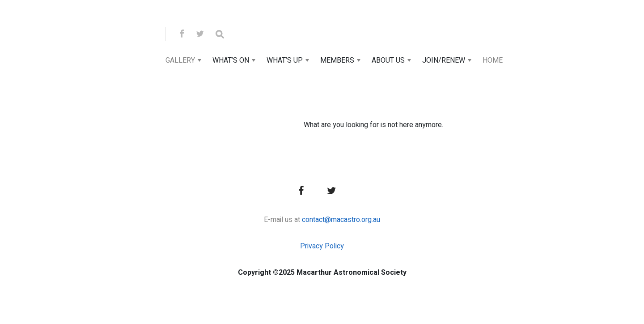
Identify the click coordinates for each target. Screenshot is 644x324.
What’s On (231, 60)
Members (337, 60)
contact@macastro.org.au (341, 220)
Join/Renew (444, 60)
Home (493, 60)
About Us (388, 60)
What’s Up (285, 60)
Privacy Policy (322, 246)
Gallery (180, 60)
